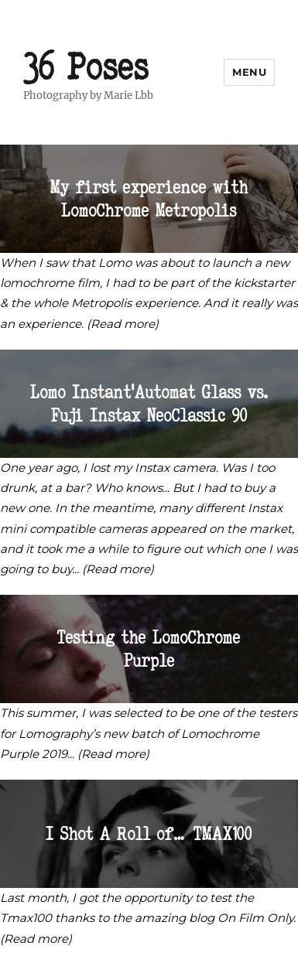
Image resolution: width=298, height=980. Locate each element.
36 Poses (86, 67)
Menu (249, 72)
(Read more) (123, 324)
